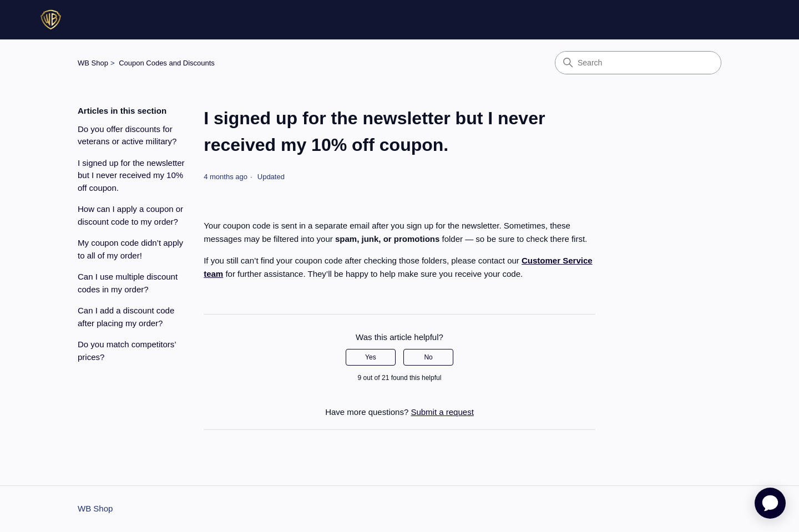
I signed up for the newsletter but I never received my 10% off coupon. (131, 175)
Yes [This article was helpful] (371, 357)
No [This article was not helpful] (428, 357)
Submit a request (442, 412)
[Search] (638, 63)
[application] (770, 503)
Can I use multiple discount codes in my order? (128, 283)
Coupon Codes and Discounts (167, 63)
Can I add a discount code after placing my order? (126, 317)
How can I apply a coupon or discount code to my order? (130, 215)
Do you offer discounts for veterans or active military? (127, 135)
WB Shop (93, 63)
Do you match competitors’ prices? (127, 351)
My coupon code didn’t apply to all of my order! (130, 249)
